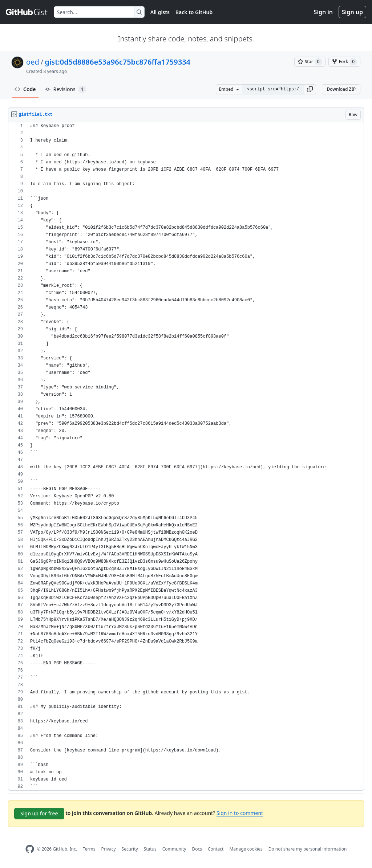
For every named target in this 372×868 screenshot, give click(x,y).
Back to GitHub (194, 12)
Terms (89, 849)
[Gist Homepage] (27, 12)
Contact (216, 849)
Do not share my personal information (308, 849)
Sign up (352, 12)
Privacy (109, 849)
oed (33, 62)
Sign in (323, 12)
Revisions (65, 89)
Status (150, 849)
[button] (310, 89)
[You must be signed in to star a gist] (310, 62)
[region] (186, 457)
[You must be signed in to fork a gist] (344, 62)
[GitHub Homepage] (30, 849)
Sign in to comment (240, 813)
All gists (160, 12)
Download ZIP (341, 89)
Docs (197, 849)
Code (25, 89)
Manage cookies (246, 849)
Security (130, 849)
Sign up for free (39, 813)
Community (174, 849)
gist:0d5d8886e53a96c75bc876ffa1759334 (118, 62)
